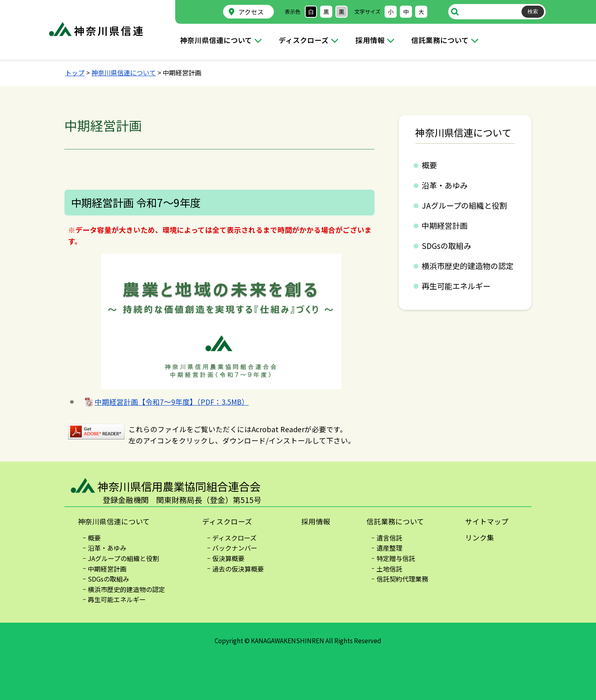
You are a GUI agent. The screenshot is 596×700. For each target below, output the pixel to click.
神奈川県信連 (109, 30)
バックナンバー (235, 548)
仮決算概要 (228, 558)
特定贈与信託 (396, 558)
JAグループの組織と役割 (464, 205)
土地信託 (389, 569)
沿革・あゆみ (445, 185)
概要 (429, 165)
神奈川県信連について (216, 40)
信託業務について (440, 40)
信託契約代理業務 (402, 579)
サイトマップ (487, 521)
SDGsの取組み (446, 246)
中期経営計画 (445, 226)
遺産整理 (389, 548)
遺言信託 (389, 538)
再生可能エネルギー (456, 286)
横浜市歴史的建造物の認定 (468, 266)
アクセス (251, 12)
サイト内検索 (455, 12)
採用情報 (370, 40)
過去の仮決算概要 (238, 569)
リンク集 (480, 537)
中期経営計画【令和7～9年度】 (172, 402)
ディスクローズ (304, 40)
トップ (75, 72)
